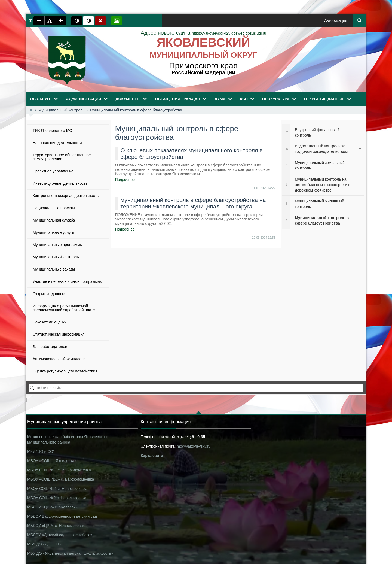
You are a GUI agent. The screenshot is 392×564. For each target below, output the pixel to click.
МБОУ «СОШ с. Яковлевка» (52, 461)
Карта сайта (152, 456)
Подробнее (125, 180)
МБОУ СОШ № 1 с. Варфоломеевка (59, 470)
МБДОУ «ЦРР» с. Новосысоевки (56, 526)
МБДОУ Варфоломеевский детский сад (62, 516)
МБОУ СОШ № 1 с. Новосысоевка (57, 489)
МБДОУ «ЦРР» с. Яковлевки (52, 507)
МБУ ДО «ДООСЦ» (44, 544)
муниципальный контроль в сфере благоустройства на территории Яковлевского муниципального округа (193, 203)
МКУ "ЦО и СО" (41, 451)
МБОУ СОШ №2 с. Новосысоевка (57, 498)
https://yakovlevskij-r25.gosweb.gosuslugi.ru (203, 33)
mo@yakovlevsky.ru (194, 446)
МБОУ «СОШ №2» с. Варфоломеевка (61, 479)
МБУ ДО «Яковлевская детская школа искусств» (70, 553)
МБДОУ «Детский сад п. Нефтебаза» (60, 535)
